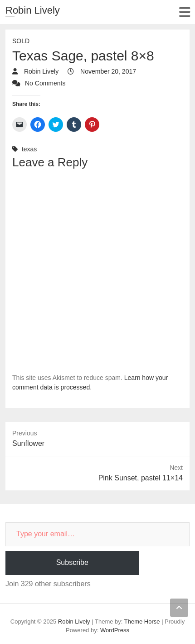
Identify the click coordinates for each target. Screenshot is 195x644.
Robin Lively (33, 10)
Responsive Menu (184, 12)
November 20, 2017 (107, 71)
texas (29, 149)
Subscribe (72, 562)
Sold (21, 41)
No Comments (45, 83)
